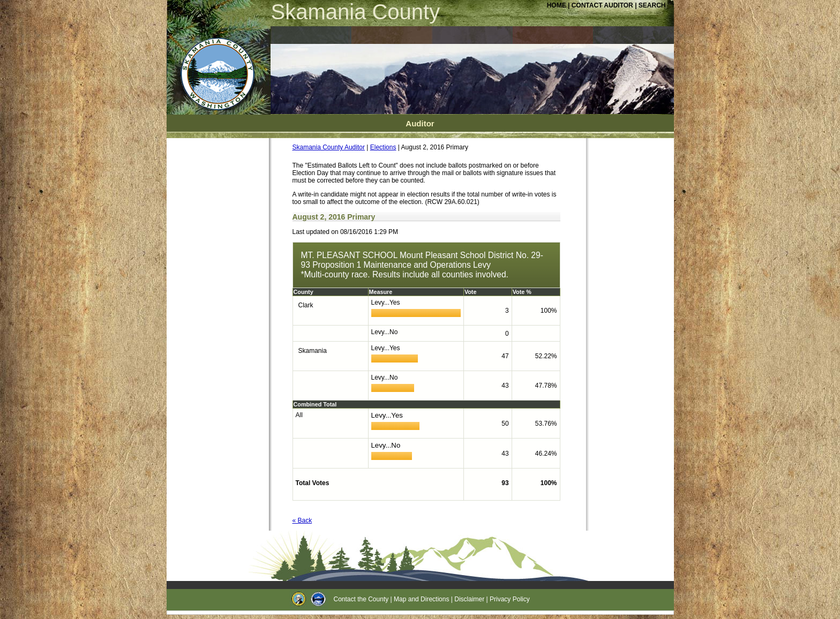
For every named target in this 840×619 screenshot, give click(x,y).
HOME (557, 5)
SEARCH (652, 5)
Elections (383, 147)
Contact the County (361, 599)
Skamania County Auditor (329, 147)
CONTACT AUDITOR (603, 5)
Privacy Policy (510, 599)
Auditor (420, 123)
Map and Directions (421, 599)
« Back (302, 520)
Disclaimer (469, 599)
